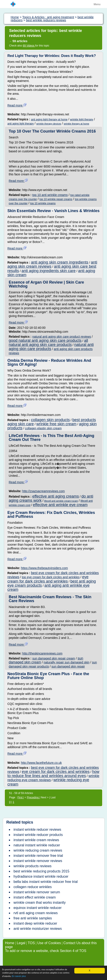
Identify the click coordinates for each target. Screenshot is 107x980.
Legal (21, 943)
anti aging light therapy (21, 124)
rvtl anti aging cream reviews (36, 913)
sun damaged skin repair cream (54, 658)
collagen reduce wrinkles (33, 887)
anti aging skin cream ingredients (60, 262)
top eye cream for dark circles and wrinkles (51, 577)
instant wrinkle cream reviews (36, 840)
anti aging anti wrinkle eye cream (48, 587)
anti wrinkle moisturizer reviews (38, 929)
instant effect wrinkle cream (35, 897)
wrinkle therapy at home (76, 124)
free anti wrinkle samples (33, 918)
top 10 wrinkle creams (43, 203)
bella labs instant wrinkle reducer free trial (46, 882)
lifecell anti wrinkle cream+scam (61, 501)
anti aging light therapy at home (49, 120)
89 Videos (29, 46)
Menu (97, 4)
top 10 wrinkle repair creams (56, 199)
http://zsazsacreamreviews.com (43, 491)
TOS (31, 943)
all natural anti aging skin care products (48, 343)
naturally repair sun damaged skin (66, 662)
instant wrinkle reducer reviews (37, 830)
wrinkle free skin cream (56, 424)
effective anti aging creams (56, 496)
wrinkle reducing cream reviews (38, 850)
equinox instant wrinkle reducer (38, 908)
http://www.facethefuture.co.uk (41, 763)
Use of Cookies (49, 943)
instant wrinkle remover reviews (38, 861)
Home (10, 943)
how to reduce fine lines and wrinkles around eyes (53, 774)
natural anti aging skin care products (51, 347)
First (20, 797)
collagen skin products (50, 420)
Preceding (33, 797)
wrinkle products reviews (32, 866)
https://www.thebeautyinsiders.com (44, 568)
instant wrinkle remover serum (37, 892)
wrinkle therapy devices (49, 124)
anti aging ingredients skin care (49, 271)
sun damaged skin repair (68, 666)
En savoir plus (19, 976)
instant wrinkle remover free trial (38, 856)
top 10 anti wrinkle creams (50, 195)
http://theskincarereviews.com (42, 653)
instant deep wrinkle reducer (35, 923)
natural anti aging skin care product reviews (62, 337)
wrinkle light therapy (82, 120)
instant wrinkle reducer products (38, 835)
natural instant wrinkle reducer (37, 845)
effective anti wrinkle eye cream (60, 505)
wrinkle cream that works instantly (40, 903)
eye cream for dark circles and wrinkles (48, 579)
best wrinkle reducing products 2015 (41, 871)
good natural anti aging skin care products (45, 341)
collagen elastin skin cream (43, 428)
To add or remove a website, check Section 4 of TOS (46, 951)
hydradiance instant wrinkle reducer (41, 876)
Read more (17, 105)
